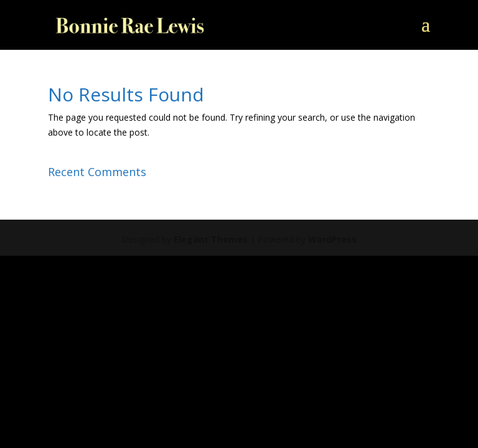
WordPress (332, 239)
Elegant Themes (211, 239)
